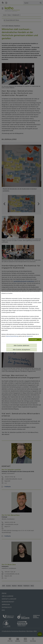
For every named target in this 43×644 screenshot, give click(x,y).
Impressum (30, 336)
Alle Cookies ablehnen (22, 345)
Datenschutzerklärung (12, 336)
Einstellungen (33, 340)
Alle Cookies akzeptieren (21, 350)
